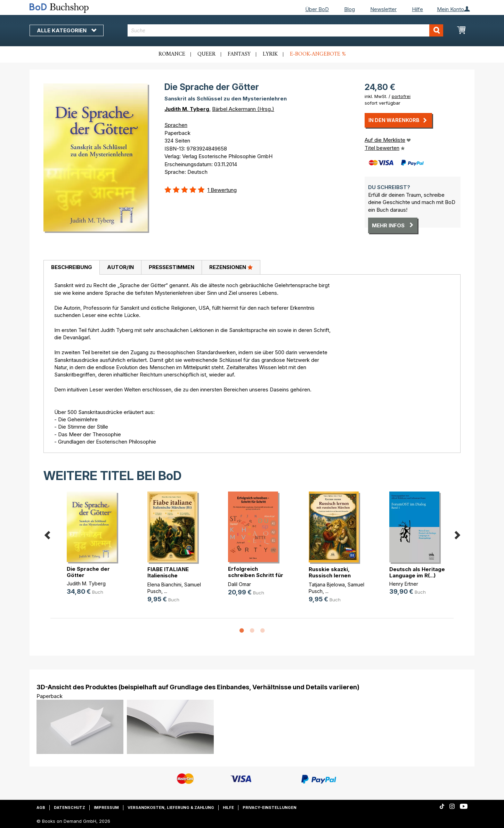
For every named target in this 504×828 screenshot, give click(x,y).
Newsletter (383, 9)
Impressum (106, 807)
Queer (206, 54)
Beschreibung (72, 267)
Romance (172, 54)
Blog (349, 9)
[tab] (71, 268)
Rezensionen (231, 267)
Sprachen (176, 125)
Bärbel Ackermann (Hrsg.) (243, 109)
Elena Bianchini (164, 585)
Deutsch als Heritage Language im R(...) (417, 572)
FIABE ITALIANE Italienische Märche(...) (168, 575)
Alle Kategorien (67, 30)
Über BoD (317, 9)
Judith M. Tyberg (187, 109)
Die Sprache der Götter (88, 572)
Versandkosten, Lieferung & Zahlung (171, 807)
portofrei (401, 96)
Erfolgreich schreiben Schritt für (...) (256, 575)
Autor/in (120, 267)
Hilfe (417, 9)
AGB (41, 807)
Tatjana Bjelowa (327, 585)
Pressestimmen (172, 267)
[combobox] (286, 30)
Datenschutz (70, 807)
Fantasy (239, 54)
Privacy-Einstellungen (270, 807)
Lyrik (270, 54)
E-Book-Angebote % (318, 54)
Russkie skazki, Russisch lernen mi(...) (330, 575)
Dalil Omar (239, 584)
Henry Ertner (404, 584)
